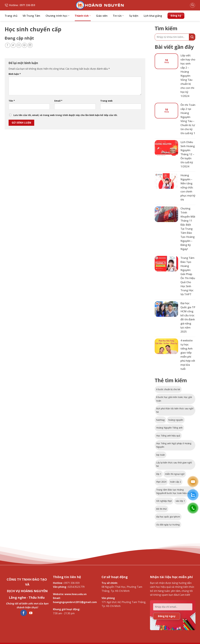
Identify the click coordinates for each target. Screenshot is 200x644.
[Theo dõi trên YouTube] (31, 613)
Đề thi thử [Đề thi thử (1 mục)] (161, 509)
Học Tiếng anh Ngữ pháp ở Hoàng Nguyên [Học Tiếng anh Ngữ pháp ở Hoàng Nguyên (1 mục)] (174, 445)
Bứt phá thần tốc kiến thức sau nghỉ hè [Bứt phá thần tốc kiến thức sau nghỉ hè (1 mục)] (175, 410)
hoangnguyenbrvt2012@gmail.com (75, 602)
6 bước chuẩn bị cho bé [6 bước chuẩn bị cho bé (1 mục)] (168, 389)
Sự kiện (134, 16)
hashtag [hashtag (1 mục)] (160, 420)
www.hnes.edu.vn (76, 594)
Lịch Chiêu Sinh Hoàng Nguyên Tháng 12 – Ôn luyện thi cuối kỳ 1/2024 (188, 154)
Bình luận (15, 74)
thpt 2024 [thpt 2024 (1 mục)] (161, 482)
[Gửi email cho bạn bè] (19, 45)
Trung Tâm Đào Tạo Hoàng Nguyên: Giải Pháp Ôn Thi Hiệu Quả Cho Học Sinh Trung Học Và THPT (188, 276)
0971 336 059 (72, 583)
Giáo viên (102, 16)
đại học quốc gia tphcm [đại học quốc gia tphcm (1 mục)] (168, 517)
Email (58, 101)
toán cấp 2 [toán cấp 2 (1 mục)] (175, 482)
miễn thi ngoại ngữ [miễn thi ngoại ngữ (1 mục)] (175, 474)
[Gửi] (192, 37)
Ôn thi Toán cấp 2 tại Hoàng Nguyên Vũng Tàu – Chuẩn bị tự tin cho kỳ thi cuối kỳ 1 (188, 119)
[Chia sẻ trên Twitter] (13, 45)
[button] (192, 5)
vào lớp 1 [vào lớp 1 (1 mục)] (180, 501)
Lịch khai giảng (153, 16)
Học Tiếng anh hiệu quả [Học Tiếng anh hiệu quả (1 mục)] (168, 436)
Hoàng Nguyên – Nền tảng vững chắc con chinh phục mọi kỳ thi (188, 187)
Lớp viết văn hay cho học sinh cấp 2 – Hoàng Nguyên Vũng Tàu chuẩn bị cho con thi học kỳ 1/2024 (188, 76)
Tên (12, 101)
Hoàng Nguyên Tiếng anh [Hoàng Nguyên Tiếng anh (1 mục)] (169, 428)
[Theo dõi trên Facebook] (24, 613)
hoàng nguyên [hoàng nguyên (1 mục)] (176, 420)
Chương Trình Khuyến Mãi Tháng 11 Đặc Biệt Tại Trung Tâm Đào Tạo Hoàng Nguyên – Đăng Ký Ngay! (188, 229)
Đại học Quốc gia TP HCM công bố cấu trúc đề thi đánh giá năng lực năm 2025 (188, 317)
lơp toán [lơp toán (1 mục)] (161, 455)
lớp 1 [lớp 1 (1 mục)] (159, 474)
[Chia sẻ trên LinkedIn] (30, 45)
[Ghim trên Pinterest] (24, 45)
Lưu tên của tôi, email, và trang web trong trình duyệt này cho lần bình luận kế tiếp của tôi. (65, 115)
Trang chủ (11, 16)
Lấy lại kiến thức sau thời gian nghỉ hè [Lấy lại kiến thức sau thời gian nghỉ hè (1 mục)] (174, 464)
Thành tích (83, 16)
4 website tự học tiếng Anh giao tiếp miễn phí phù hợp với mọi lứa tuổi (188, 355)
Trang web (106, 101)
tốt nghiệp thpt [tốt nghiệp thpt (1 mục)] (164, 501)
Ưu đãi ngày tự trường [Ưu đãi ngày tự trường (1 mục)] (168, 525)
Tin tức (118, 16)
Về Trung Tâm (31, 16)
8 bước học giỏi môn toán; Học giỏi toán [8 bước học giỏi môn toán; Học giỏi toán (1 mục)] (174, 399)
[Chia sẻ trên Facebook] (8, 45)
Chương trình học (58, 16)
